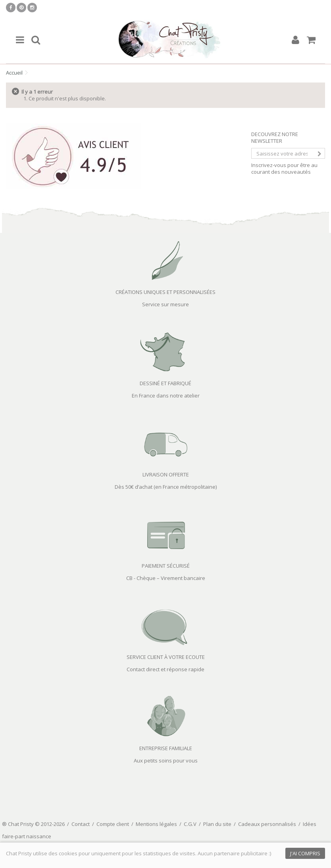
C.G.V (190, 824)
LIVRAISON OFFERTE (166, 474)
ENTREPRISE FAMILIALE (166, 748)
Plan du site (217, 824)
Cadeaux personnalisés (267, 824)
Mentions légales (156, 824)
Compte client (113, 824)
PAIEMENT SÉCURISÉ (166, 566)
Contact (81, 824)
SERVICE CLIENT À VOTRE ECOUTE (166, 657)
